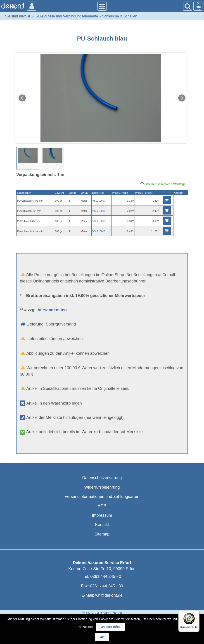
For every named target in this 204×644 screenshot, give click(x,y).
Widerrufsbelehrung (102, 487)
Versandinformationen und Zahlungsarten (102, 497)
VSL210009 (99, 221)
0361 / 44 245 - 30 (107, 586)
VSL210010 (99, 231)
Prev (22, 98)
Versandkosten (52, 310)
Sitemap (102, 534)
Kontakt (102, 525)
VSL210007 (99, 201)
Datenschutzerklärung (102, 478)
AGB (102, 506)
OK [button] (102, 637)
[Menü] (197, 613)
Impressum (102, 515)
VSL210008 (99, 211)
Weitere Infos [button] (111, 627)
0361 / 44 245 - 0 (106, 576)
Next (182, 98)
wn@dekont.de (109, 595)
